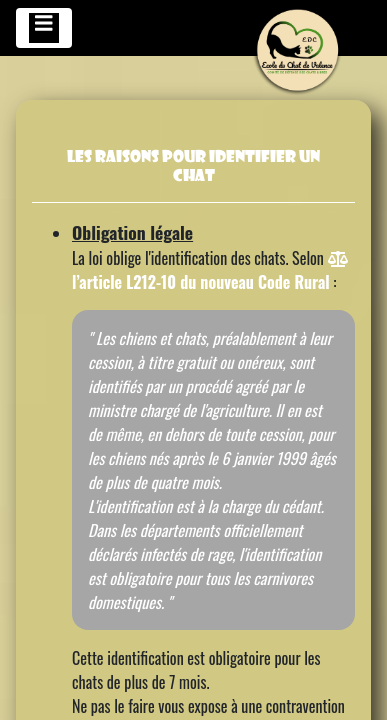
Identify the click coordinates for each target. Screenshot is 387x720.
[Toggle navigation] (44, 28)
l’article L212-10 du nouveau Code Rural (210, 272)
